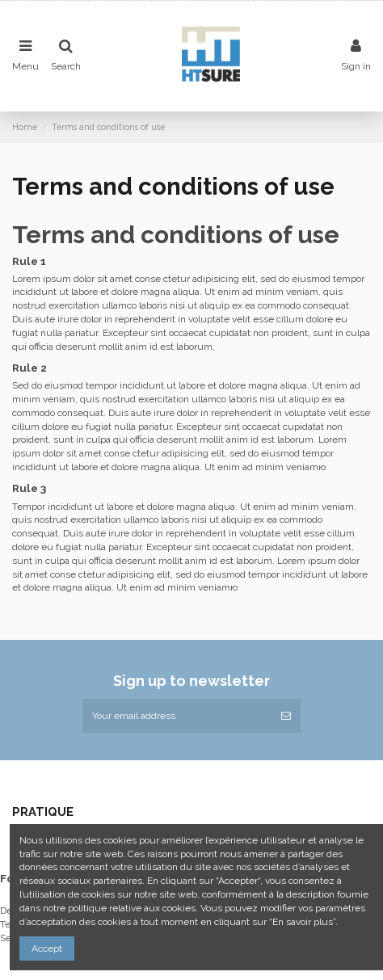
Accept (47, 948)
